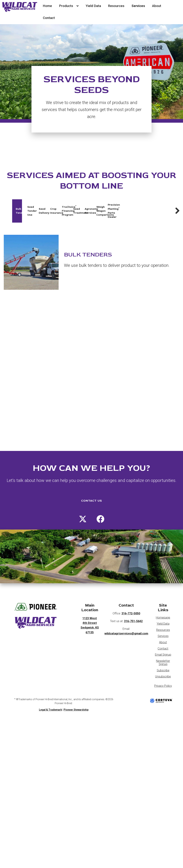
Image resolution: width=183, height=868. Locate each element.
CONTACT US (91, 494)
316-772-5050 (131, 606)
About (157, 6)
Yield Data (93, 6)
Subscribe (163, 663)
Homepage (163, 610)
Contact (49, 18)
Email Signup (163, 648)
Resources (116, 6)
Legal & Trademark (50, 703)
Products (69, 6)
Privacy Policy (163, 679)
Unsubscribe (163, 669)
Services (138, 6)
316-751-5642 (133, 614)
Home (47, 6)
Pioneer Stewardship (76, 703)
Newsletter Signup (163, 655)
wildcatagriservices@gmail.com (126, 627)
